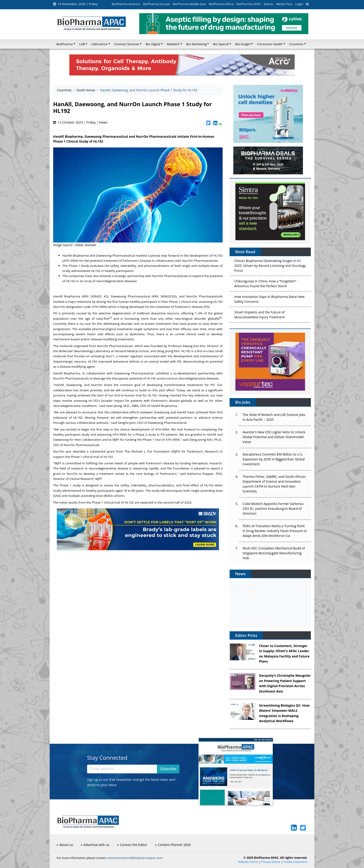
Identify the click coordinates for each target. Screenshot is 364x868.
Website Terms (248, 862)
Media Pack (284, 4)
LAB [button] (82, 44)
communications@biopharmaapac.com (135, 858)
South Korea (86, 90)
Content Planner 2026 (173, 845)
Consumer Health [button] (270, 44)
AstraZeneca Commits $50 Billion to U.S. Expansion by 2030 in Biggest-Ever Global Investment (274, 459)
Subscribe (168, 769)
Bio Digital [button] (153, 44)
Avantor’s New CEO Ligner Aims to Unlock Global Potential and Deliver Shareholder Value (274, 437)
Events (268, 4)
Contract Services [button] (127, 44)
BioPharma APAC (249, 4)
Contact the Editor (132, 845)
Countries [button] (296, 44)
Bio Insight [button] (243, 44)
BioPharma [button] (65, 44)
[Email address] (122, 769)
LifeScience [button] (99, 44)
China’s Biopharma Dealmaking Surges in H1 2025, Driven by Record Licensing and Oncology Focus (270, 267)
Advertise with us (95, 845)
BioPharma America (126, 4)
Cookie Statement (295, 862)
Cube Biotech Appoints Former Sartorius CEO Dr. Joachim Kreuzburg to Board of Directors (273, 509)
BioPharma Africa (221, 4)
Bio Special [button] (221, 44)
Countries (64, 90)
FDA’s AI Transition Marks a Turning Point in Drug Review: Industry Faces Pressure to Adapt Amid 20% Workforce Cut (275, 531)
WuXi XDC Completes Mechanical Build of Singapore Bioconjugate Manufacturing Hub (274, 553)
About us (65, 845)
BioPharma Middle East (189, 4)
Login (299, 4)
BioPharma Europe (156, 4)
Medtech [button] (173, 44)
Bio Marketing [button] (196, 44)
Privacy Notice (271, 862)
